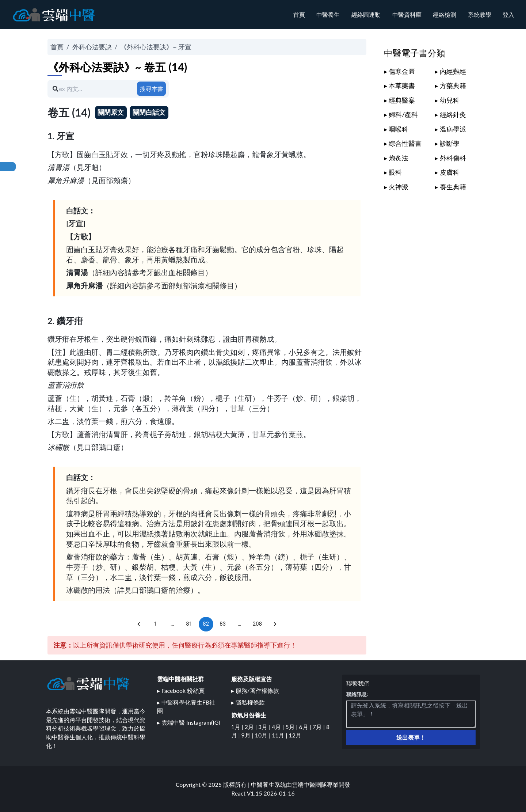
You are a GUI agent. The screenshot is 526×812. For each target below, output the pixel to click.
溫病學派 (453, 129)
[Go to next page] (275, 624)
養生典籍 (453, 187)
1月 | (238, 727)
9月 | (248, 735)
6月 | (306, 727)
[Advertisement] (433, 307)
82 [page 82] (206, 624)
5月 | (292, 727)
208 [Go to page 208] (257, 624)
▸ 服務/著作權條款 (255, 690)
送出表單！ (411, 737)
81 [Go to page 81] (189, 624)
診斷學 (450, 143)
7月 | (319, 727)
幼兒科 (450, 100)
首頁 (299, 14)
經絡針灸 (453, 114)
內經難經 (453, 71)
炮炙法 (399, 158)
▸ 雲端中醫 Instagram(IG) (189, 722)
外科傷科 (453, 158)
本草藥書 (402, 86)
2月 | (251, 727)
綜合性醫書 (405, 143)
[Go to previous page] (139, 624)
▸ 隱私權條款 (248, 702)
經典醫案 (402, 100)
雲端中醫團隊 (309, 784)
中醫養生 (328, 14)
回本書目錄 (8, 167)
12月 (295, 735)
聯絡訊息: (357, 694)
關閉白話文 (149, 112)
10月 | (263, 735)
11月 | (280, 735)
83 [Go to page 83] (223, 624)
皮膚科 (450, 172)
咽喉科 (399, 129)
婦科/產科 (403, 114)
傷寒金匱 (402, 71)
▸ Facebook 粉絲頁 (181, 690)
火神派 (399, 187)
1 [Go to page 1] (156, 624)
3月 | (265, 727)
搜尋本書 (152, 89)
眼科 (395, 172)
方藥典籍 (453, 86)
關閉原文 (111, 112)
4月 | (279, 727)
